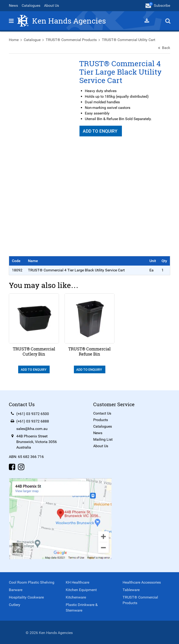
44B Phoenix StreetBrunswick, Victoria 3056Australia (37, 441)
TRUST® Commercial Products (72, 40)
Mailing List (103, 438)
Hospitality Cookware (27, 596)
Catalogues (31, 5)
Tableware (131, 589)
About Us (52, 5)
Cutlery (15, 604)
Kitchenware (76, 596)
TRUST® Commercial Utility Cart (129, 40)
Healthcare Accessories (141, 581)
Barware (16, 589)
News (14, 5)
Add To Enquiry (101, 131)
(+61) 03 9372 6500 (33, 413)
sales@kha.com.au (32, 428)
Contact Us (102, 412)
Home (14, 40)
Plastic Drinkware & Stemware (82, 607)
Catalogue (33, 40)
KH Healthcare (78, 581)
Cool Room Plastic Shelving (32, 581)
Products (101, 419)
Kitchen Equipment (81, 589)
